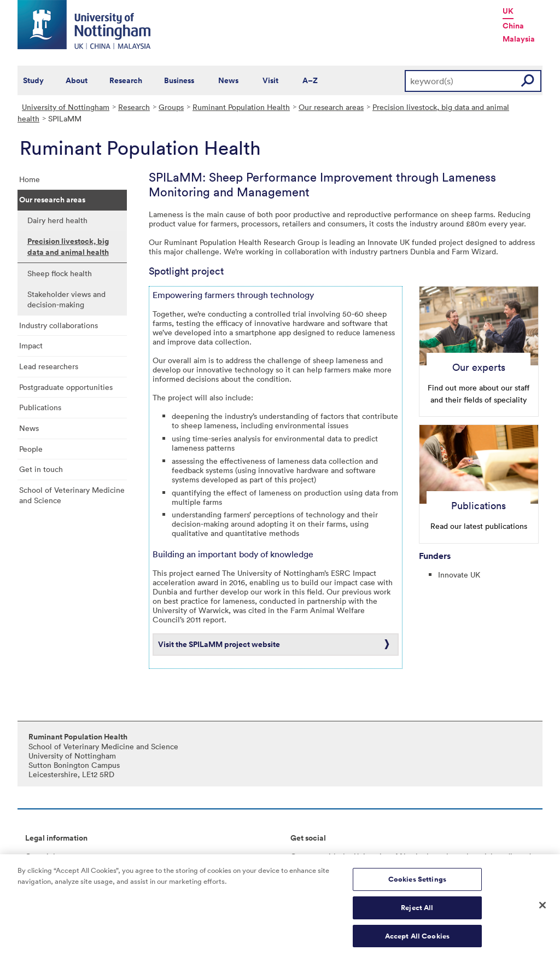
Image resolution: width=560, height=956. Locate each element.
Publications (40, 407)
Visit (270, 80)
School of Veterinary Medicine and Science (72, 495)
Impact (31, 345)
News (228, 80)
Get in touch (41, 469)
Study (33, 80)
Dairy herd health (57, 220)
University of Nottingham (66, 107)
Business (179, 80)
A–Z (310, 80)
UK (508, 11)
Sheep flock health (60, 273)
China (513, 26)
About (77, 80)
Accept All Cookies (417, 939)
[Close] (542, 908)
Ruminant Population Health (241, 107)
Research (126, 80)
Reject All (417, 911)
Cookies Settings (417, 883)
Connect (305, 856)
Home (30, 179)
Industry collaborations (59, 325)
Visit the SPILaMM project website (219, 644)
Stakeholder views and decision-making (66, 299)
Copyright (43, 856)
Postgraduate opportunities (66, 387)
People (31, 449)
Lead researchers (49, 366)
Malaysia (519, 39)
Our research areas (331, 107)
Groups (171, 107)
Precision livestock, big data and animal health (68, 247)
